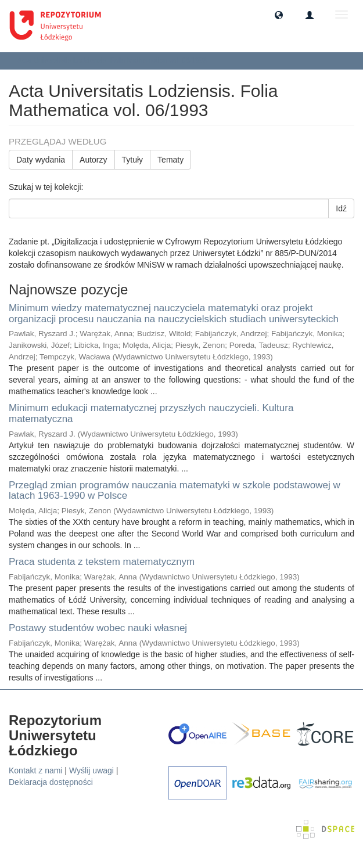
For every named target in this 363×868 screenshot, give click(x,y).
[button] (279, 15)
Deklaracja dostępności (51, 782)
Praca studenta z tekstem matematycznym (102, 562)
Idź (341, 208)
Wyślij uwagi (91, 770)
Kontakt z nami (36, 770)
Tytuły (133, 160)
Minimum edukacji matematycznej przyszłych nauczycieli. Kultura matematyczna (151, 413)
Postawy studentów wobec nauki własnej (98, 628)
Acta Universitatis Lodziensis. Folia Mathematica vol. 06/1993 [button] (116, 60)
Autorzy (93, 160)
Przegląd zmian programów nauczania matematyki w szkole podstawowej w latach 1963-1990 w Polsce (175, 491)
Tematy (170, 160)
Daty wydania (41, 160)
